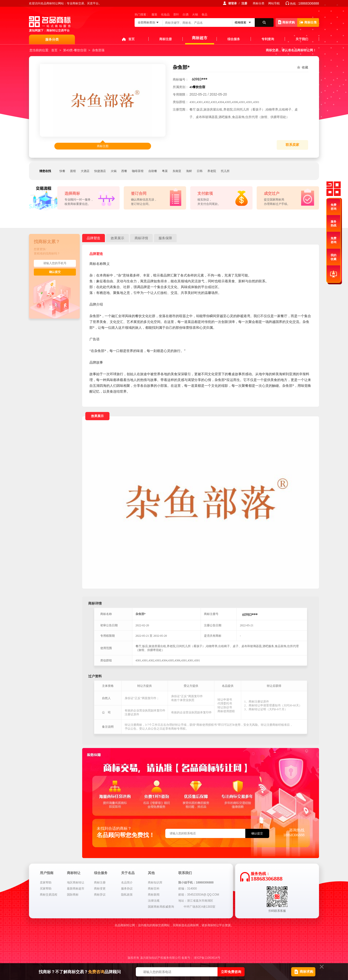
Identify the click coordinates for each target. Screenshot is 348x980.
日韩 (200, 171)
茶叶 (176, 15)
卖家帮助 (46, 883)
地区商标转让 (76, 883)
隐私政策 (127, 895)
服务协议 (127, 889)
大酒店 (85, 171)
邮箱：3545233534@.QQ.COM (199, 895)
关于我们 (302, 39)
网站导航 (274, 3)
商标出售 (308, 22)
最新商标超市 (76, 889)
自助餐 (153, 171)
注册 (244, 3)
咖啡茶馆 (138, 171)
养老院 (212, 171)
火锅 (195, 15)
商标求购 (286, 22)
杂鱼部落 (98, 50)
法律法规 (154, 901)
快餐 (62, 171)
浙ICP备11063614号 (207, 958)
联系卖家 (292, 145)
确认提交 (55, 272)
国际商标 (73, 895)
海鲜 (189, 171)
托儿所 (225, 171)
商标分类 (259, 3)
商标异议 (100, 895)
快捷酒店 (100, 171)
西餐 (124, 171)
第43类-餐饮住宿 (75, 50)
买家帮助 (46, 889)
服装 (154, 15)
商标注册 (166, 39)
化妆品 (165, 15)
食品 (204, 15)
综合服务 (234, 39)
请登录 (232, 3)
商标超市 (200, 38)
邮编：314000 (188, 889)
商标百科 (154, 889)
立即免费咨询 (231, 972)
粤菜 (165, 171)
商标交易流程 (49, 895)
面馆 (73, 171)
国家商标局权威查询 (161, 907)
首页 (131, 39)
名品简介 (127, 883)
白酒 (186, 15)
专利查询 (268, 39)
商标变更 (100, 889)
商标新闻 (154, 895)
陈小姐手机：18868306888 (196, 883)
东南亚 (177, 171)
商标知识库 (155, 883)
